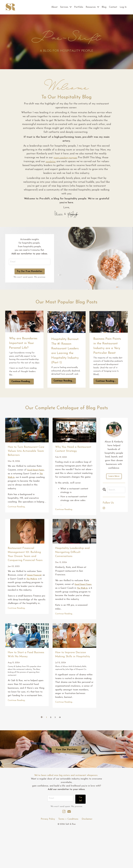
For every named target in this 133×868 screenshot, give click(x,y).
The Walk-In (17, 497)
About (53, 7)
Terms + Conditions (68, 858)
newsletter (51, 162)
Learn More (114, 480)
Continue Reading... (21, 384)
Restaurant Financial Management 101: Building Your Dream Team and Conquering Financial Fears (27, 577)
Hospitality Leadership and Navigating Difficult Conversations (72, 574)
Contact (113, 7)
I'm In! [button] (81, 839)
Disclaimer (87, 858)
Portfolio (78, 7)
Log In (123, 7)
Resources (92, 7)
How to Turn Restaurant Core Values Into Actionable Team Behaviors (22, 462)
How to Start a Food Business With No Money (25, 691)
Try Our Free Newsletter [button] (30, 273)
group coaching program (65, 158)
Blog (104, 7)
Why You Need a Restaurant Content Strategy (72, 456)
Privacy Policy (48, 858)
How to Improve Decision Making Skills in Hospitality (74, 691)
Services (65, 7)
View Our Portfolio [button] (66, 791)
